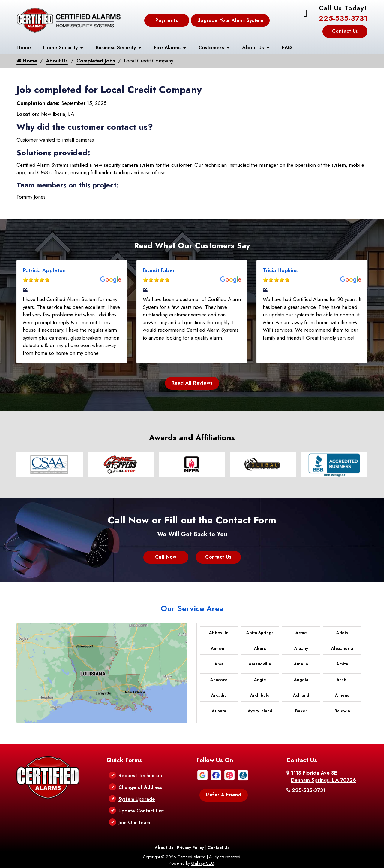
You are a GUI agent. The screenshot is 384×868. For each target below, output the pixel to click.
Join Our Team (134, 822)
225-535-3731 (343, 18)
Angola (301, 680)
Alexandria (342, 648)
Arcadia (219, 695)
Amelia (301, 664)
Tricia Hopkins (280, 270)
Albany (301, 648)
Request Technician (140, 776)
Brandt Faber (159, 270)
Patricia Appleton (44, 270)
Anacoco (219, 680)
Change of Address (140, 787)
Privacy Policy (190, 848)
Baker (301, 711)
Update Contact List (141, 811)
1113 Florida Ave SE (324, 776)
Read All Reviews (192, 383)
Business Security (116, 47)
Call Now (166, 557)
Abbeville (219, 633)
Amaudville (260, 664)
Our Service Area (192, 608)
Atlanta (219, 711)
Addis (342, 633)
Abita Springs (260, 633)
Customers (211, 47)
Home (24, 47)
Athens (342, 695)
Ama (219, 664)
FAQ (287, 47)
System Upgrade (137, 799)
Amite (342, 664)
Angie (260, 680)
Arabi (342, 680)
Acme (301, 633)
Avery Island (260, 711)
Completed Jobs (96, 61)
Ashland (301, 695)
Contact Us (345, 31)
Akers (260, 648)
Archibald (260, 695)
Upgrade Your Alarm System (230, 20)
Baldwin (342, 711)
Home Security (60, 47)
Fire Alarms (167, 47)
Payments (167, 20)
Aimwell (219, 648)
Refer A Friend (224, 795)
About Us (253, 47)
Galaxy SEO (203, 863)
